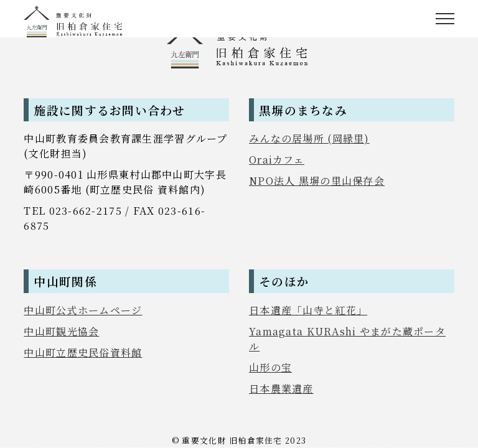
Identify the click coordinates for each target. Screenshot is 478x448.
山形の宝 (270, 367)
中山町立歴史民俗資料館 (83, 352)
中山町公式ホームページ (83, 310)
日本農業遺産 (281, 389)
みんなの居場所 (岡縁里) (309, 138)
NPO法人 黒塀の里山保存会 (317, 181)
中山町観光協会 (61, 331)
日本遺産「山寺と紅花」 (308, 310)
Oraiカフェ (277, 160)
